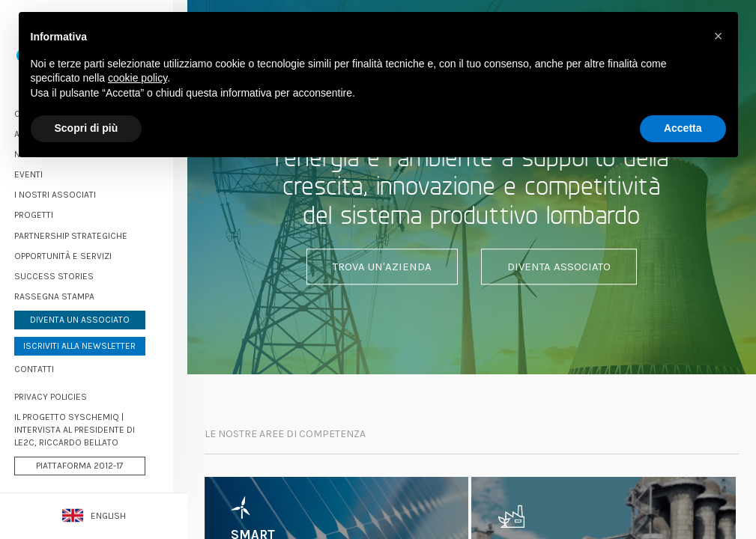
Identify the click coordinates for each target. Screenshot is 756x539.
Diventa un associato (94, 317)
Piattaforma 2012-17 (94, 463)
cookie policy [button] (137, 78)
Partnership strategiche (85, 233)
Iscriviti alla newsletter (94, 343)
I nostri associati (69, 192)
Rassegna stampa (69, 293)
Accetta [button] (683, 128)
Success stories (68, 273)
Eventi (43, 171)
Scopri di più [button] (87, 128)
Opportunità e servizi (77, 253)
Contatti (48, 366)
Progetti (48, 213)
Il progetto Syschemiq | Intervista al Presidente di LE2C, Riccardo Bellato (89, 427)
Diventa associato (559, 267)
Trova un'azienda (382, 267)
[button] (719, 36)
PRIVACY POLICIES (65, 394)
